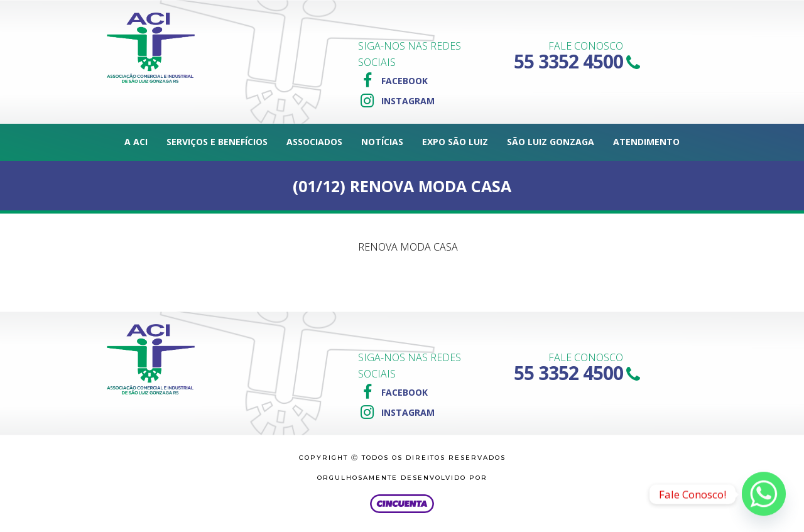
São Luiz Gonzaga (551, 142)
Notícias (382, 142)
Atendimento (646, 142)
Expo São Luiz (455, 142)
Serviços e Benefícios (217, 142)
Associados (314, 142)
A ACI (136, 142)
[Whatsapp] (764, 494)
